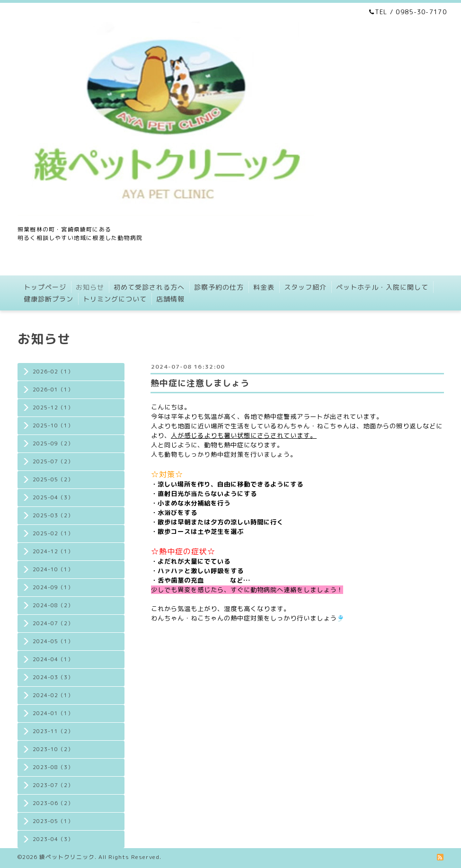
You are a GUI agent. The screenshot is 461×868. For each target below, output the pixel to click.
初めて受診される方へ (149, 287)
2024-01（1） (53, 713)
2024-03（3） (53, 677)
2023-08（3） (53, 767)
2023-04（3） (53, 839)
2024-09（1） (53, 587)
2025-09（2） (53, 443)
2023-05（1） (53, 821)
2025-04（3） (53, 497)
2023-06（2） (53, 803)
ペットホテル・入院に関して (382, 287)
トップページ (45, 287)
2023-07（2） (53, 785)
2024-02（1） (53, 695)
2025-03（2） (53, 515)
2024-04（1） (53, 659)
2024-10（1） (53, 569)
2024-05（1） (53, 641)
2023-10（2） (53, 749)
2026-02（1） (53, 372)
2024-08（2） (53, 605)
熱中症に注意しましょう (200, 383)
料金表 (264, 287)
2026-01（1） (53, 390)
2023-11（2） (53, 731)
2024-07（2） (53, 623)
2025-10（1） (53, 425)
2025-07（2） (53, 461)
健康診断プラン (49, 299)
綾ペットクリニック (67, 857)
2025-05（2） (53, 479)
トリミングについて (115, 299)
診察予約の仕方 (219, 287)
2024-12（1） (53, 551)
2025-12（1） (53, 407)
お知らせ (90, 287)
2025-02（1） (53, 533)
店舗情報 (170, 299)
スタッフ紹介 (305, 287)
